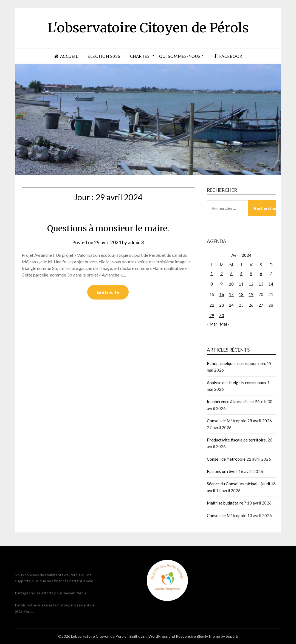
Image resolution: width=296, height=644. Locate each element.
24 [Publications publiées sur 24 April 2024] (231, 305)
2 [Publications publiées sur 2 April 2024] (222, 273)
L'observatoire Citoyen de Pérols (148, 28)
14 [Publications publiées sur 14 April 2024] (271, 284)
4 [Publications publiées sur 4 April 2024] (241, 273)
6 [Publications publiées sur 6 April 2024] (261, 273)
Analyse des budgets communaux (237, 383)
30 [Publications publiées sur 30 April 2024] (222, 315)
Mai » (225, 324)
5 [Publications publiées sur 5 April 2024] (251, 273)
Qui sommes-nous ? (181, 56)
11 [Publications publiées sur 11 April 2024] (241, 284)
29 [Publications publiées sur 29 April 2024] (212, 315)
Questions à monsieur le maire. (108, 228)
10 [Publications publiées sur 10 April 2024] (231, 284)
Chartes (140, 56)
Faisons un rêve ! (222, 471)
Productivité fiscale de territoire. (237, 440)
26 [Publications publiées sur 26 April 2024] (251, 305)
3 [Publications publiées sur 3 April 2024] (231, 273)
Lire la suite (108, 292)
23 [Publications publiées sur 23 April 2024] (222, 305)
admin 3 (136, 242)
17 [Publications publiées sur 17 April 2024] (231, 294)
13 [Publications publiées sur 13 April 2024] (261, 284)
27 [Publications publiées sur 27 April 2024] (261, 305)
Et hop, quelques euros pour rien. (236, 363)
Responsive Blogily (192, 636)
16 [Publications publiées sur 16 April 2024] (222, 294)
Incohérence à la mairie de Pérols (237, 401)
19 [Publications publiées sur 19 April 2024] (251, 294)
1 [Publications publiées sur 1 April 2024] (212, 273)
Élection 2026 (104, 56)
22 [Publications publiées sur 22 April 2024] (212, 305)
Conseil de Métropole (227, 515)
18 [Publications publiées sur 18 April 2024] (241, 294)
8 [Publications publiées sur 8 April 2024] (212, 284)
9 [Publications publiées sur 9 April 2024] (222, 284)
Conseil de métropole (226, 459)
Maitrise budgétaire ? (226, 503)
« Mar (212, 324)
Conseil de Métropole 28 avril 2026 (239, 421)
